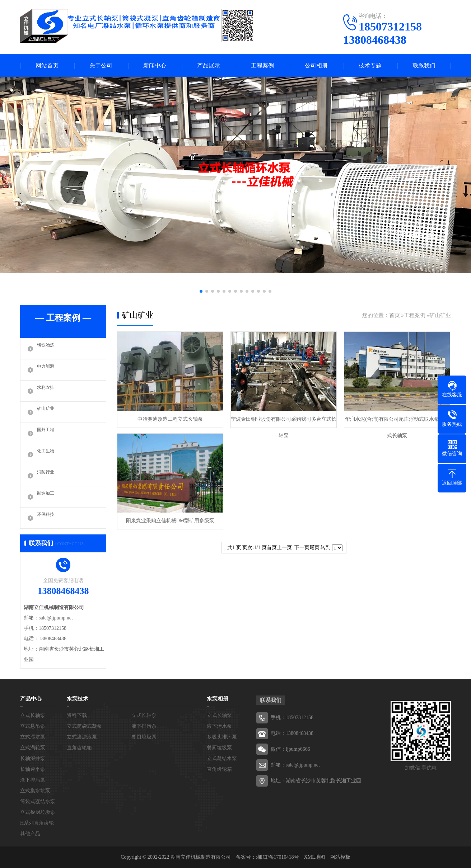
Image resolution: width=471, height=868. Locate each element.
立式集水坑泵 (35, 791)
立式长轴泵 (33, 715)
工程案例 (262, 65)
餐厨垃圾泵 (144, 737)
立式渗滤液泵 (82, 737)
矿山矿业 (48, 412)
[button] (201, 291)
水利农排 (48, 391)
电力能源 (48, 370)
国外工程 (48, 433)
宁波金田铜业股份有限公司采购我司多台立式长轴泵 (284, 422)
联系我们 (424, 65)
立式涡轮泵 (33, 748)
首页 (395, 315)
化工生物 (48, 454)
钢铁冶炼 (48, 349)
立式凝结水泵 (222, 758)
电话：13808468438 (292, 733)
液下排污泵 (33, 780)
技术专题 (370, 65)
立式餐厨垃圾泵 (38, 812)
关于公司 (101, 65)
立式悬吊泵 (33, 726)
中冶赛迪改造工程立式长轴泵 (170, 419)
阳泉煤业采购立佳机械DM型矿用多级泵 (170, 521)
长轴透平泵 (33, 769)
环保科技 (48, 518)
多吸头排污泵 (222, 737)
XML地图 (315, 857)
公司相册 (316, 65)
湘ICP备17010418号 (278, 857)
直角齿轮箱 (79, 748)
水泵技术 (78, 699)
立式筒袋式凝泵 (84, 726)
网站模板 (340, 857)
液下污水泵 (219, 726)
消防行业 (48, 476)
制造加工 (48, 497)
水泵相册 (218, 699)
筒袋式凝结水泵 (38, 801)
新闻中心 (155, 65)
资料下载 (77, 715)
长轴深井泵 (33, 758)
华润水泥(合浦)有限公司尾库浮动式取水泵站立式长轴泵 (397, 422)
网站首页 (47, 65)
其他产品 (30, 834)
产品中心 (31, 699)
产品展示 (209, 65)
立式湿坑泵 (33, 737)
